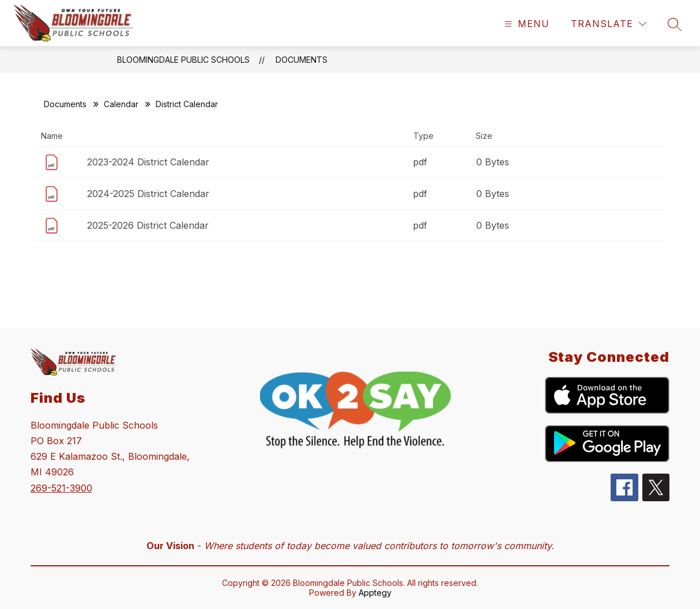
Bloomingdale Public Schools (183, 60)
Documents (302, 60)
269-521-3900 (61, 488)
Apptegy (375, 593)
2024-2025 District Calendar (148, 194)
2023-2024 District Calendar (148, 162)
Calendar (121, 104)
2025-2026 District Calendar (148, 225)
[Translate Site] (609, 24)
